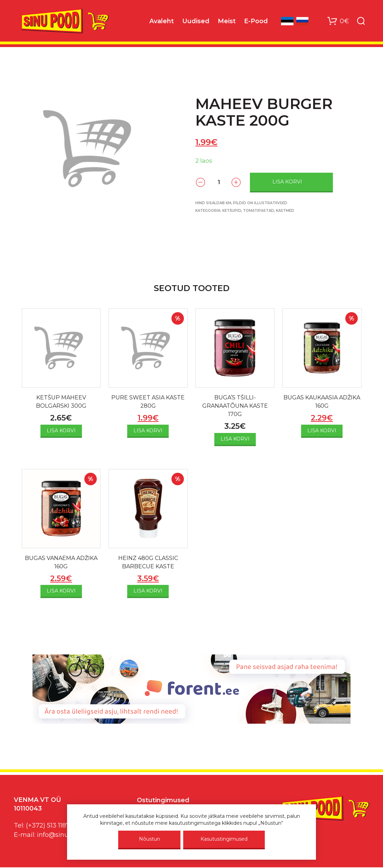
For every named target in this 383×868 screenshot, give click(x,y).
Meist (227, 21)
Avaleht (162, 21)
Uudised (196, 21)
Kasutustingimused (224, 839)
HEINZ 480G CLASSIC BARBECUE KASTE (148, 562)
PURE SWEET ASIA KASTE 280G (148, 402)
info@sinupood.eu (65, 835)
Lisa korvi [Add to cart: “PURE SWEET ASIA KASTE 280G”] (148, 431)
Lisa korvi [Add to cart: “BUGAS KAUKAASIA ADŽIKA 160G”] (322, 431)
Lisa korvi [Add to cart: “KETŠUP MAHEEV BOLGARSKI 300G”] (61, 431)
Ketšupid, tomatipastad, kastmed (258, 211)
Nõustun (150, 839)
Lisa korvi (287, 182)
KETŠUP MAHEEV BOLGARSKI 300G (61, 402)
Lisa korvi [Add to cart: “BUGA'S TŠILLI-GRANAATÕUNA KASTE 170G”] (235, 439)
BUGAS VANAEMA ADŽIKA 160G (61, 562)
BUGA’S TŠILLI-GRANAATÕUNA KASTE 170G (235, 406)
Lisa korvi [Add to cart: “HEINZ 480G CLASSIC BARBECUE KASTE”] (148, 591)
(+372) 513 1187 (48, 825)
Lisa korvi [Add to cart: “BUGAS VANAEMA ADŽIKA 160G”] (61, 591)
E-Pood (256, 21)
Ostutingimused (163, 800)
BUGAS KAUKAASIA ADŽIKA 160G (322, 402)
